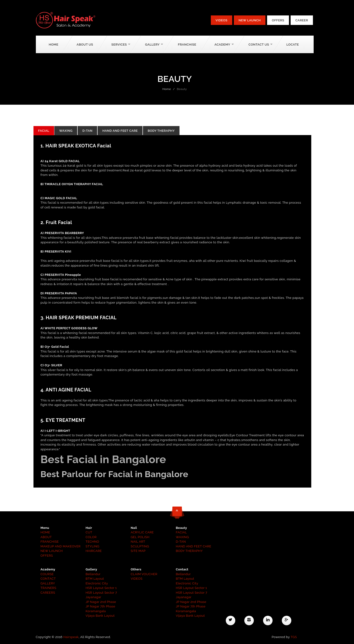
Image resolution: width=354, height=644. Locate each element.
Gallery (152, 45)
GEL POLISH (140, 537)
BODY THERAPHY (189, 551)
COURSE (47, 574)
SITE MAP (138, 551)
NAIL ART (138, 542)
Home (54, 45)
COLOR (91, 537)
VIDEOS (137, 579)
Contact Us (259, 45)
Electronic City (97, 583)
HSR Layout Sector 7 (101, 593)
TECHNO (92, 542)
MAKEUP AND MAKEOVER (61, 546)
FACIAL (44, 131)
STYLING (93, 546)
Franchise (187, 45)
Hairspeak (71, 637)
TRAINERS (49, 588)
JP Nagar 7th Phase (101, 606)
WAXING (66, 131)
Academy (222, 45)
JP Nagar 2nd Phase (101, 602)
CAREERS (48, 593)
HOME (45, 532)
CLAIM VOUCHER (144, 574)
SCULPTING (140, 546)
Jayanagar (94, 597)
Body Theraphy (161, 131)
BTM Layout (95, 579)
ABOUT (46, 537)
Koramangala (96, 611)
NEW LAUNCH (52, 551)
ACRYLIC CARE (142, 532)
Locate (293, 45)
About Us (85, 45)
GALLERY (48, 583)
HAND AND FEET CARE (120, 131)
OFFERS (47, 556)
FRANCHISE (50, 542)
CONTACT (48, 579)
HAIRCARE (94, 551)
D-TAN (87, 131)
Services (119, 45)
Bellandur (93, 574)
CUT (89, 532)
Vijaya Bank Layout (100, 616)
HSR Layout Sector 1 (101, 588)
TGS (294, 637)
